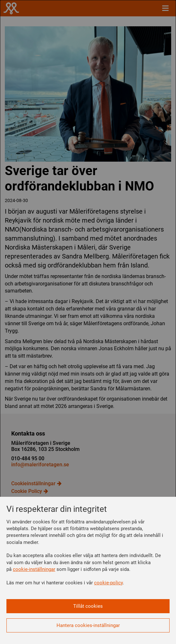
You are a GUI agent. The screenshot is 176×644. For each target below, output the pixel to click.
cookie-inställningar (34, 569)
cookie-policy (108, 583)
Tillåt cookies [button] (88, 606)
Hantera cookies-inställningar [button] (88, 625)
